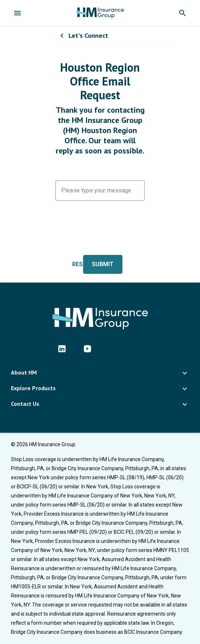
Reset (81, 264)
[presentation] (111, 232)
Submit (103, 264)
